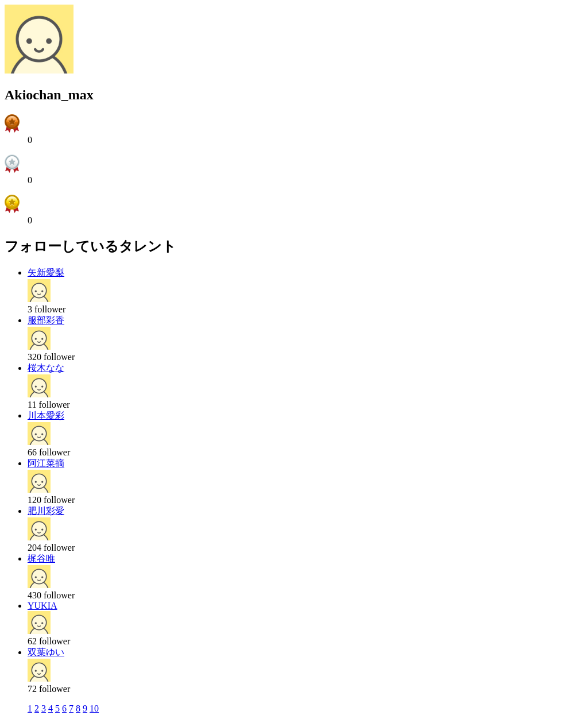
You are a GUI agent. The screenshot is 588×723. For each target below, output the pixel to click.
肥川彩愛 (46, 511)
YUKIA (42, 606)
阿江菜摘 (46, 463)
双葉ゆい (46, 652)
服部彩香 (46, 320)
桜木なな (46, 368)
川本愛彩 (46, 415)
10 (94, 708)
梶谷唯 (41, 558)
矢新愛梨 (46, 272)
